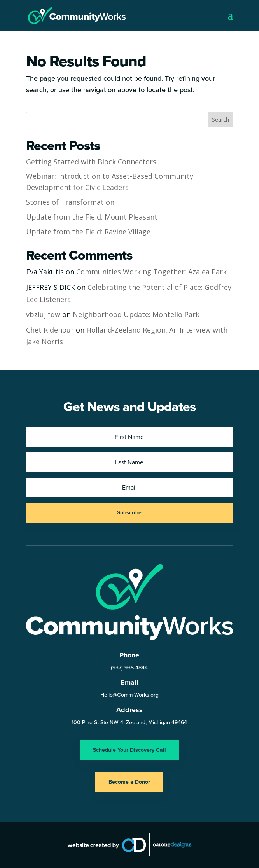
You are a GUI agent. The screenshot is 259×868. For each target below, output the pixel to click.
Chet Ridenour (50, 330)
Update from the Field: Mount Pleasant (92, 217)
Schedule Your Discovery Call (129, 750)
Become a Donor (129, 782)
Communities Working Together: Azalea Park (151, 272)
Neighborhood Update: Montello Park (136, 314)
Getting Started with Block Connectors (91, 162)
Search (220, 119)
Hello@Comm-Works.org (129, 695)
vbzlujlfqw (43, 314)
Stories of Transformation (70, 202)
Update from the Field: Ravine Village (88, 232)
